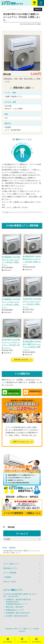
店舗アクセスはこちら (21, 441)
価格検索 (38, 9)
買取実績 (12, 548)
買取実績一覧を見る (21, 359)
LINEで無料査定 (36, 640)
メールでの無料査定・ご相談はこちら (22, 513)
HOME (5, 548)
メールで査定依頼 (22, 640)
